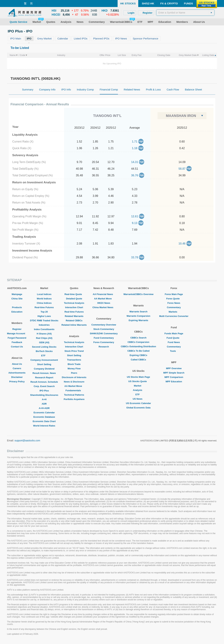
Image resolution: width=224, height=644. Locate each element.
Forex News (174, 303)
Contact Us (17, 347)
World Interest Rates (44, 426)
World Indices (44, 299)
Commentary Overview (104, 325)
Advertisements (17, 373)
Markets (174, 312)
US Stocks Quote (138, 381)
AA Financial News (104, 294)
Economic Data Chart (44, 421)
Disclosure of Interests (74, 377)
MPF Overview (174, 368)
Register (17, 329)
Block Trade (74, 364)
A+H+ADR (44, 408)
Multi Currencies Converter (174, 316)
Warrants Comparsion (138, 316)
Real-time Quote (74, 294)
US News (138, 399)
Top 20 (44, 312)
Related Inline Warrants (74, 325)
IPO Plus (44, 391)
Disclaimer (17, 377)
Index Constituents (44, 329)
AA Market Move (74, 386)
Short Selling (44, 364)
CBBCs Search (138, 338)
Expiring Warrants (138, 320)
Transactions (74, 360)
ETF (44, 356)
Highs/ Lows (44, 316)
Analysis (138, 390)
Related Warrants (74, 316)
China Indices (44, 303)
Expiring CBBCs (138, 355)
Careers (17, 368)
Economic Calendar (44, 413)
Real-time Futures (44, 307)
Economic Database (44, 417)
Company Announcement (44, 360)
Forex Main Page (174, 294)
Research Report (44, 377)
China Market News (104, 307)
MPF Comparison (174, 377)
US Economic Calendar (138, 403)
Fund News (174, 342)
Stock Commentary (104, 329)
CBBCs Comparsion (138, 342)
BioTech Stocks (44, 351)
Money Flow (74, 369)
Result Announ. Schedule (44, 382)
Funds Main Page (174, 333)
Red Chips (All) (44, 338)
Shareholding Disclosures (44, 395)
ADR (44, 404)
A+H (44, 399)
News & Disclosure (74, 382)
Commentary (174, 307)
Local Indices (44, 294)
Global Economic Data (138, 408)
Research (104, 347)
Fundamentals (74, 390)
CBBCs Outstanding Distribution (138, 346)
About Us (17, 364)
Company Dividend (44, 369)
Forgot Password (17, 338)
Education (17, 312)
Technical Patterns (74, 395)
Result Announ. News (44, 373)
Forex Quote (174, 299)
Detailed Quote (74, 299)
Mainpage (17, 294)
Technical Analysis (74, 303)
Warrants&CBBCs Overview (138, 294)
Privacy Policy (17, 382)
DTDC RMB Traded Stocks (44, 321)
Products (17, 307)
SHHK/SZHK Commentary (104, 333)
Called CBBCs (138, 360)
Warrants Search (139, 312)
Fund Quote (174, 338)
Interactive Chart (74, 307)
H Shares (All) (44, 334)
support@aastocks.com (27, 440)
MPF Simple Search (174, 373)
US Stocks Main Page (138, 377)
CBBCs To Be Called (138, 351)
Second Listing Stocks (44, 347)
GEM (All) (44, 342)
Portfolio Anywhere (74, 399)
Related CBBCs (74, 321)
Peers (74, 373)
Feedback (17, 342)
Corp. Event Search (44, 386)
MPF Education (174, 382)
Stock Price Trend (74, 351)
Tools (174, 351)
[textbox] (185, 13)
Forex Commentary (104, 342)
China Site (17, 299)
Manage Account (17, 333)
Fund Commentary (104, 338)
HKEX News (104, 303)
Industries (44, 325)
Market (138, 386)
